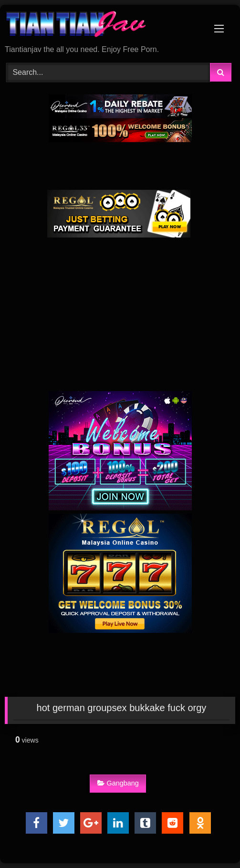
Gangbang (118, 783)
